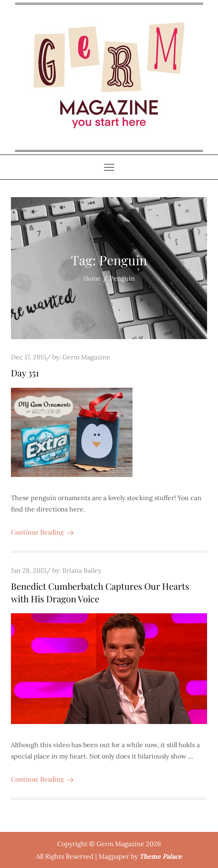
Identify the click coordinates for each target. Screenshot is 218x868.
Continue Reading (42, 532)
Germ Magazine (86, 357)
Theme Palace (161, 856)
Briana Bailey (82, 570)
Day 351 (25, 373)
